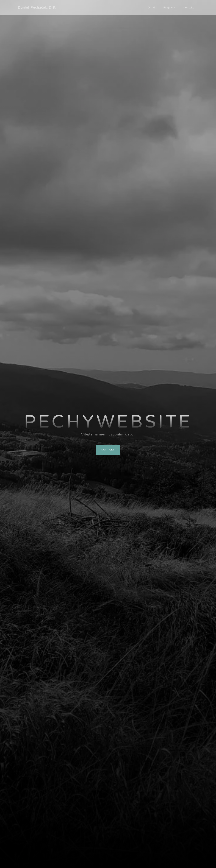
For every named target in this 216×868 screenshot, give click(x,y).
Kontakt (189, 8)
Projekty (169, 8)
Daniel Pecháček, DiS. (37, 8)
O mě (151, 8)
